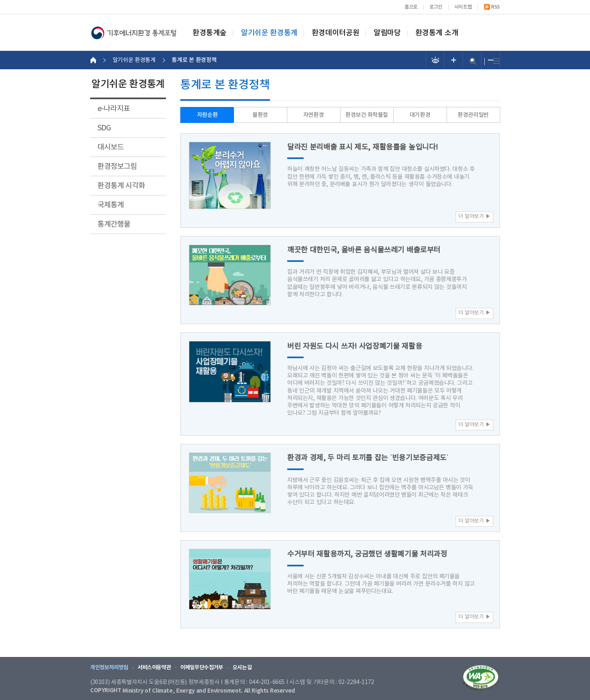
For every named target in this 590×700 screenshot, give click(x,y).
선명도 (435, 60)
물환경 (260, 115)
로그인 (436, 7)
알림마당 (387, 33)
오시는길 (242, 668)
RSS (496, 7)
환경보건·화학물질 (367, 115)
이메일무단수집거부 (202, 668)
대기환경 (420, 115)
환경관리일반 (473, 115)
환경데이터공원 (336, 33)
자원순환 (207, 115)
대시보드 (111, 147)
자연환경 (313, 115)
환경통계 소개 (437, 33)
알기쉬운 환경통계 (269, 33)
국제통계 (111, 205)
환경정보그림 (117, 167)
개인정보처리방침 (109, 668)
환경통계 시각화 (121, 186)
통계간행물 (114, 224)
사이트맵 (463, 7)
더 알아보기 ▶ (474, 217)
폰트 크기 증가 (454, 60)
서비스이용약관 (154, 668)
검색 (473, 61)
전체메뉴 (496, 61)
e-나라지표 (114, 109)
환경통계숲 (210, 33)
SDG (104, 128)
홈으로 (411, 7)
